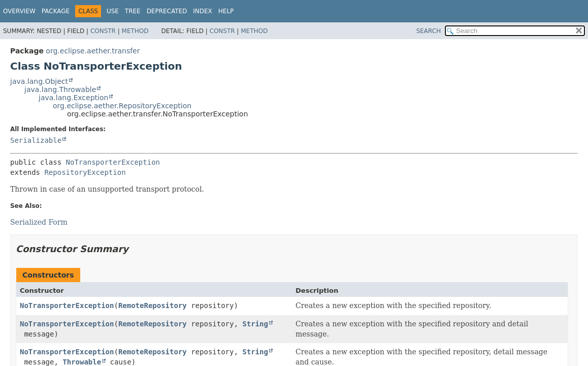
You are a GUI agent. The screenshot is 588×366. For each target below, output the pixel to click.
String (255, 324)
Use (113, 11)
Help (226, 11)
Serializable (36, 140)
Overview (19, 11)
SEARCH (429, 31)
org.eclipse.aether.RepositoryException (122, 106)
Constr (103, 31)
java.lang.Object (39, 81)
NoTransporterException (113, 162)
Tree (133, 11)
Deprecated (167, 11)
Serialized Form (39, 222)
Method (135, 31)
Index (203, 11)
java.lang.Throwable (60, 89)
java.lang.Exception (73, 98)
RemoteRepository (153, 306)
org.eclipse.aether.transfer (93, 51)
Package (56, 11)
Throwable (82, 362)
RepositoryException (85, 172)
